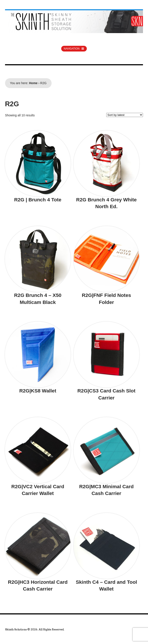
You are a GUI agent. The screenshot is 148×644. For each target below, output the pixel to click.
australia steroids (17, 2)
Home (33, 83)
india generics (16, 625)
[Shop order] (125, 115)
